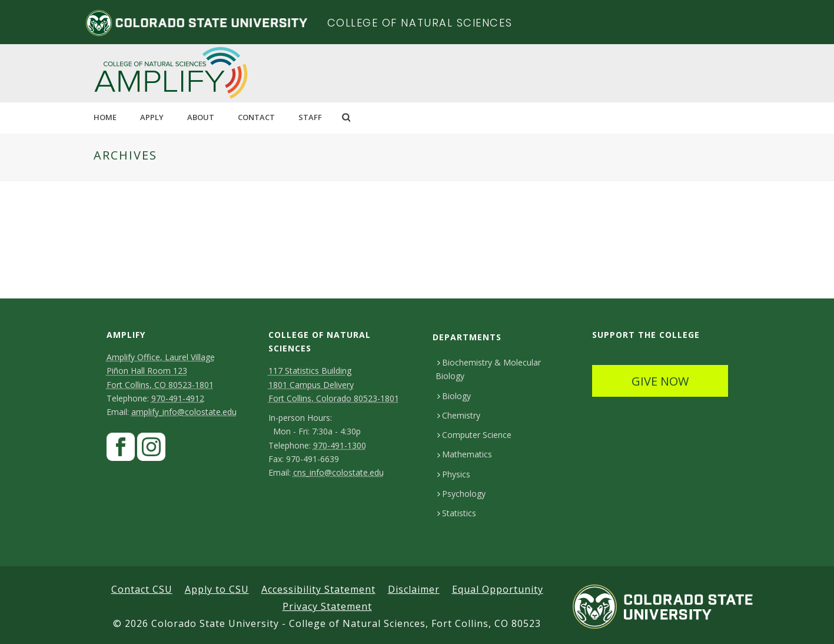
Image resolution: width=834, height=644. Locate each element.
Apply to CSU (217, 589)
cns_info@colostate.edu (338, 472)
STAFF (310, 117)
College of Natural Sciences (420, 23)
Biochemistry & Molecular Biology (488, 369)
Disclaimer (414, 589)
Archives (125, 155)
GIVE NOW (660, 381)
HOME (105, 117)
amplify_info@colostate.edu (184, 412)
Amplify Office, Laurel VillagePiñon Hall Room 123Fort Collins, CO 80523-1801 (161, 371)
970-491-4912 (178, 398)
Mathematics (465, 454)
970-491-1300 (340, 445)
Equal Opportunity (498, 589)
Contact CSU (142, 589)
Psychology (461, 494)
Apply (152, 117)
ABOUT (201, 117)
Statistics (457, 513)
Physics (454, 474)
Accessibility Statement (318, 589)
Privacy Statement (327, 606)
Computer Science (474, 435)
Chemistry (459, 415)
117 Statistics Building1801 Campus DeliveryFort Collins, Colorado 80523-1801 (334, 384)
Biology (454, 396)
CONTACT (256, 117)
